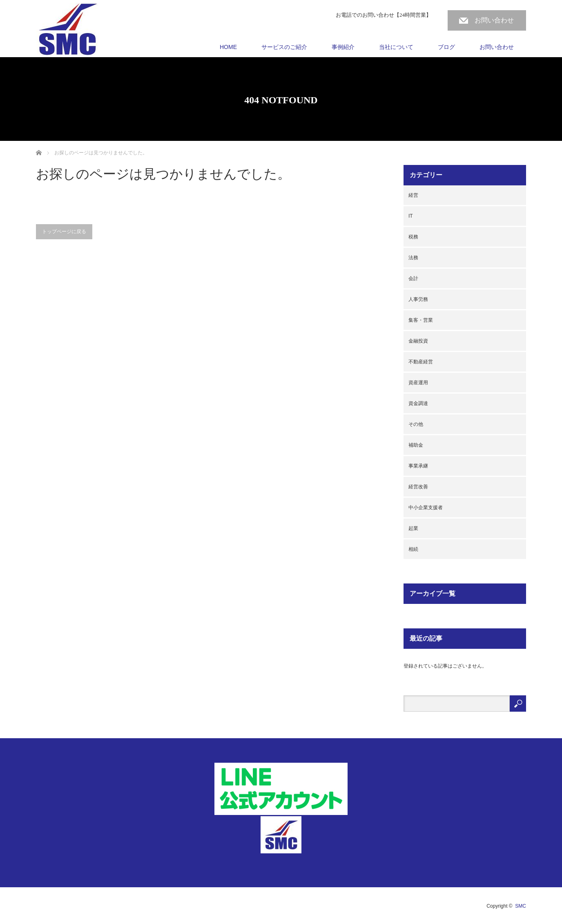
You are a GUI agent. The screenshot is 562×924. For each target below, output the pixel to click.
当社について (396, 47)
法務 (413, 258)
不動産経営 (421, 362)
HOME (228, 47)
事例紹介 (343, 47)
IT (411, 216)
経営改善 (418, 487)
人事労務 (418, 299)
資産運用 (418, 383)
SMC (521, 906)
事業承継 (418, 466)
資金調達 (418, 403)
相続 (413, 549)
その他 (416, 424)
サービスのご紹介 (284, 47)
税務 (413, 237)
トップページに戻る (64, 232)
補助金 (416, 445)
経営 (413, 195)
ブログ (446, 47)
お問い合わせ (494, 20)
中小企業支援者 (426, 508)
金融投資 (418, 341)
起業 (413, 528)
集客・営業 (421, 320)
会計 (413, 278)
